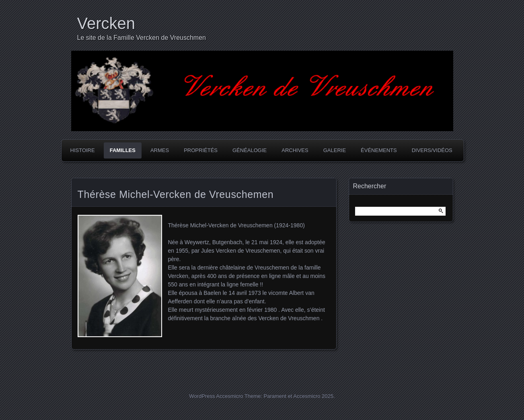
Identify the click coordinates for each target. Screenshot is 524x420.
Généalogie (250, 150)
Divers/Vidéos (432, 150)
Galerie (335, 150)
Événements (379, 150)
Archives (295, 150)
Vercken (106, 23)
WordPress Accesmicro (216, 396)
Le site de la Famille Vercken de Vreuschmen (142, 38)
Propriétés (201, 150)
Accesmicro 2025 (313, 396)
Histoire (83, 150)
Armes (160, 150)
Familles (123, 150)
